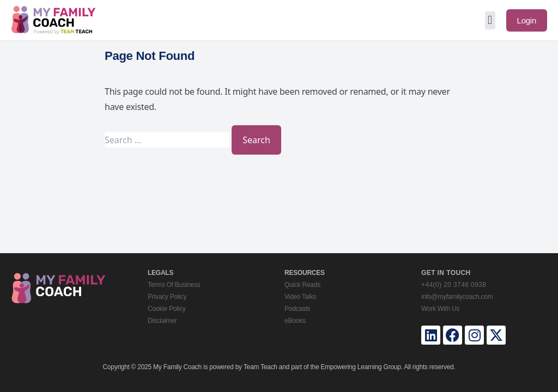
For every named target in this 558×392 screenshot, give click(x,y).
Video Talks (300, 297)
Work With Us (440, 309)
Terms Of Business (174, 285)
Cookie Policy (166, 309)
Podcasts (297, 309)
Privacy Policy (167, 297)
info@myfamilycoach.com (457, 297)
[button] (490, 20)
